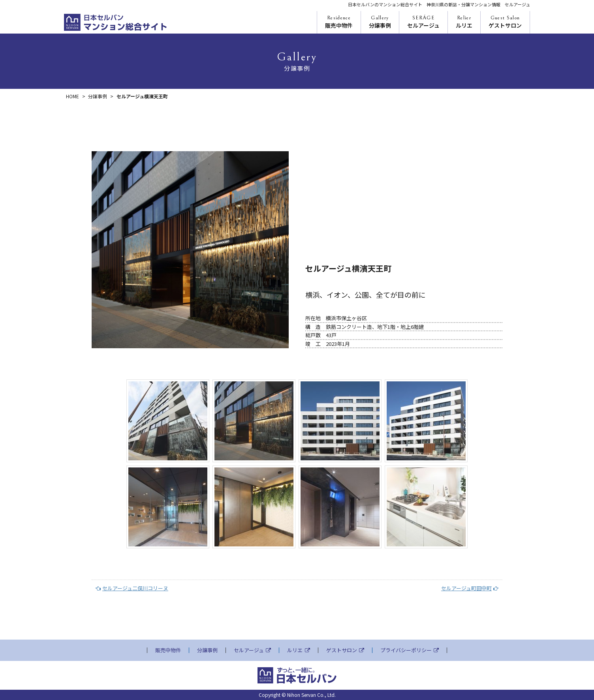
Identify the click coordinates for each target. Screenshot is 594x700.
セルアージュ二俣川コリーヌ (132, 588)
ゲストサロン (505, 22)
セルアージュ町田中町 (470, 588)
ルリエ (464, 22)
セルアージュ (423, 22)
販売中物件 (339, 22)
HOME (72, 96)
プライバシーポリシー (410, 650)
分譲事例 (380, 22)
